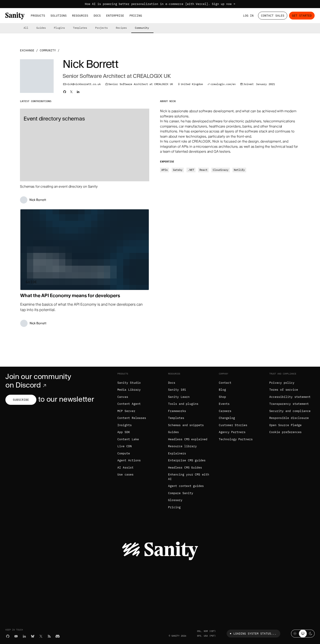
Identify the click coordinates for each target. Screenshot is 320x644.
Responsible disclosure (289, 418)
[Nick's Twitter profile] (71, 92)
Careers (225, 411)
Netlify (239, 170)
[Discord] (58, 636)
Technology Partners (236, 439)
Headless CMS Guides (185, 468)
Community (142, 28)
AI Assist (125, 468)
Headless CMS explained (188, 439)
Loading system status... (252, 634)
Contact (225, 383)
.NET (191, 170)
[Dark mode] (311, 634)
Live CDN (125, 446)
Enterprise (115, 16)
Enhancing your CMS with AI (189, 477)
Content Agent (129, 404)
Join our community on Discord (38, 381)
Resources (80, 16)
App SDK (124, 432)
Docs (97, 16)
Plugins (59, 28)
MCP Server (126, 411)
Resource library (182, 446)
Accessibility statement (290, 397)
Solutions (59, 16)
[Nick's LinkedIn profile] (78, 92)
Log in (248, 16)
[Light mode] (295, 634)
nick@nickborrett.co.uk (83, 84)
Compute (124, 453)
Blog (222, 390)
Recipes (121, 28)
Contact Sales (273, 16)
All (26, 28)
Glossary (175, 500)
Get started (302, 16)
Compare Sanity (181, 493)
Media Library (129, 390)
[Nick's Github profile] (65, 92)
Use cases (125, 474)
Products (38, 16)
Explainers (177, 453)
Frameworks (177, 411)
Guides (41, 28)
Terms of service (284, 390)
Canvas (123, 397)
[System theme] (303, 634)
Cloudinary (221, 170)
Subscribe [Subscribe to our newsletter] (21, 400)
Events (224, 404)
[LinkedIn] (24, 636)
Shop (222, 397)
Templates (80, 28)
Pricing (136, 16)
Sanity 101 (177, 390)
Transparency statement (289, 404)
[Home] (15, 16)
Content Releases (132, 418)
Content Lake (128, 439)
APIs (164, 170)
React (203, 170)
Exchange (27, 50)
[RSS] (49, 636)
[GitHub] (8, 636)
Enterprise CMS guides (187, 460)
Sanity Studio (129, 383)
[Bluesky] (33, 636)
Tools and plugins (183, 404)
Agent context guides (186, 486)
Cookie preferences (285, 432)
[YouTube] (16, 636)
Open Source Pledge (285, 425)
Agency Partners (232, 432)
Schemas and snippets (186, 425)
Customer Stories (233, 425)
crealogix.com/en (223, 84)
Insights (125, 425)
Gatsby (178, 170)
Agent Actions (129, 460)
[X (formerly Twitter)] (41, 636)
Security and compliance (290, 411)
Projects (101, 28)
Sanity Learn (179, 397)
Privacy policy (282, 383)
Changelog (227, 418)
